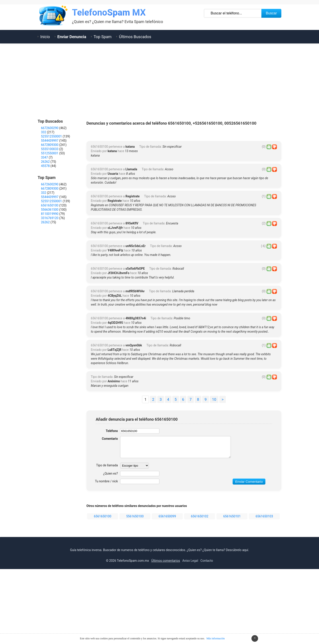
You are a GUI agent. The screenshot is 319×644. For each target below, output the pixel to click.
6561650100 (103, 586)
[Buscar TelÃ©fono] (233, 13)
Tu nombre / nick (106, 551)
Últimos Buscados (135, 37)
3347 (44, 157)
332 (44, 132)
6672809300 (50, 145)
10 (214, 469)
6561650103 (264, 586)
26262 (45, 162)
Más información (216, 638)
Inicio (45, 37)
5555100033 (50, 149)
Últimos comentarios (166, 630)
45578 (45, 166)
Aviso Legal (190, 630)
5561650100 (135, 586)
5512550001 (50, 153)
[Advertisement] (159, 81)
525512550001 (51, 136)
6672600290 (50, 128)
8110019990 (50, 214)
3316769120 (50, 218)
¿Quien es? (110, 543)
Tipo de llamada (107, 535)
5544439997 (50, 141)
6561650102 (200, 586)
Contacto (207, 630)
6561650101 (232, 586)
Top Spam (103, 37)
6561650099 (167, 586)
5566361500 (50, 210)
